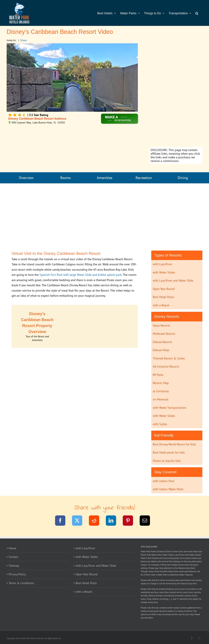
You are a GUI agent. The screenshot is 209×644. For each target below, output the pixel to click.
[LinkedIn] (113, 521)
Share (23, 40)
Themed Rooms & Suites (169, 358)
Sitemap (14, 566)
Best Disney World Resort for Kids (174, 444)
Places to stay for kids (167, 461)
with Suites (160, 424)
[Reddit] (96, 521)
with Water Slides (164, 272)
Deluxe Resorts (162, 342)
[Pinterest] (130, 521)
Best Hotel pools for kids (169, 452)
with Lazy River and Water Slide (173, 281)
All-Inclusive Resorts (166, 366)
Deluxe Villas (161, 350)
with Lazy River (162, 264)
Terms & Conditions (21, 583)
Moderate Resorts (164, 334)
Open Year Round (164, 289)
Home (12, 548)
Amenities (105, 178)
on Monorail (161, 399)
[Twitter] (79, 521)
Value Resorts (161, 325)
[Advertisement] (176, 96)
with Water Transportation (169, 408)
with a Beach (161, 305)
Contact (13, 557)
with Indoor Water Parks (168, 489)
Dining (183, 178)
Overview (26, 178)
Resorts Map (161, 383)
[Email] (147, 521)
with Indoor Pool (163, 481)
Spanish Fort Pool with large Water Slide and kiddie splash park (81, 275)
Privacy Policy (17, 574)
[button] (197, 13)
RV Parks (158, 375)
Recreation (144, 178)
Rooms (65, 178)
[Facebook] (62, 521)
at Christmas (161, 391)
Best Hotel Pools (163, 297)
